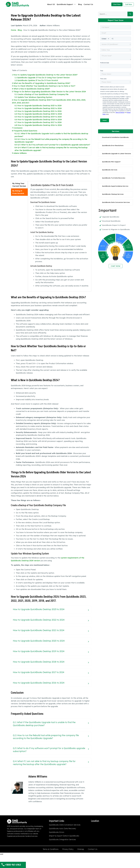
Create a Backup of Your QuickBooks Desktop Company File (42, 94)
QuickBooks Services (110, 170)
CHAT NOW (116, 266)
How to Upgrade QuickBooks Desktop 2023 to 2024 (38, 106)
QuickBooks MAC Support (111, 162)
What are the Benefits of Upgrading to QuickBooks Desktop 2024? (41, 83)
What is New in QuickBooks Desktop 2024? (31, 89)
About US (51, 4)
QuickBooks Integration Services (62, 839)
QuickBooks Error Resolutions (113, 145)
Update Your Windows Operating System (33, 97)
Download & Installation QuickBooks (115, 137)
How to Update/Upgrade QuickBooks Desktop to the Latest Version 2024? (45, 75)
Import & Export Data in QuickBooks (64, 836)
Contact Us (88, 4)
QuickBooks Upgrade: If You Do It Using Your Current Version (42, 78)
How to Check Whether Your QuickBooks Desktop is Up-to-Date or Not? (44, 86)
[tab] (19, 185)
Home (13, 30)
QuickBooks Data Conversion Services (116, 202)
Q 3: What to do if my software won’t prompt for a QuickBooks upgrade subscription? (52, 145)
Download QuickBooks (111, 221)
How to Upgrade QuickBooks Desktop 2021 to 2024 (38, 111)
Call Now (129, 4)
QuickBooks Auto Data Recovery (62, 829)
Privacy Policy (68, 849)
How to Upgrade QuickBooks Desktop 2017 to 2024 (38, 122)
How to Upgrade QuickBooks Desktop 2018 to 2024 (38, 120)
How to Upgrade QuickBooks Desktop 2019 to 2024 (38, 117)
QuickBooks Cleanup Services (113, 194)
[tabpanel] (60, 235)
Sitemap (81, 849)
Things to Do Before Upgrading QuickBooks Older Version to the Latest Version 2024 (49, 92)
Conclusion (17, 128)
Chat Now (117, 4)
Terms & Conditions (51, 849)
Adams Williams (19, 153)
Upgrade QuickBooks (111, 217)
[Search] (130, 14)
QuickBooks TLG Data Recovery (114, 178)
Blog (80, 4)
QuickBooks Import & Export (114, 225)
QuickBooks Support (66, 4)
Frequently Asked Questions (25, 131)
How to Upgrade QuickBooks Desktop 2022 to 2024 (38, 108)
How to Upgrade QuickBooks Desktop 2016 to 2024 (38, 125)
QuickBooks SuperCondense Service (115, 186)
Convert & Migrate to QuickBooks (116, 229)
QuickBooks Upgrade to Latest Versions (117, 154)
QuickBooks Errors (57, 832)
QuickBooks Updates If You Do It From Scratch (36, 80)
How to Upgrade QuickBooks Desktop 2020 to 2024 (38, 114)
